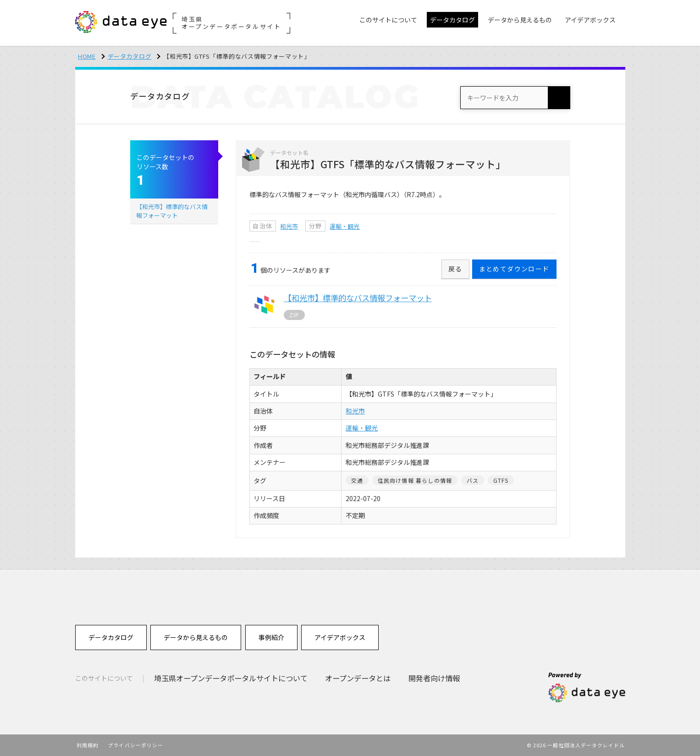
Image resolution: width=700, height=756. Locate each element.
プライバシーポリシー (135, 745)
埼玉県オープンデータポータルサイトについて (231, 678)
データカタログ (130, 56)
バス (473, 480)
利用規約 (88, 745)
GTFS (501, 480)
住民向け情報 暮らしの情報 (415, 480)
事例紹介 (271, 637)
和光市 (289, 226)
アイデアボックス (340, 637)
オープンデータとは (358, 678)
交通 (357, 480)
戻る (455, 269)
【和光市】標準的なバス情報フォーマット (172, 211)
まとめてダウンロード (514, 269)
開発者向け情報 (434, 678)
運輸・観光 (344, 226)
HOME (87, 56)
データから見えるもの (196, 637)
